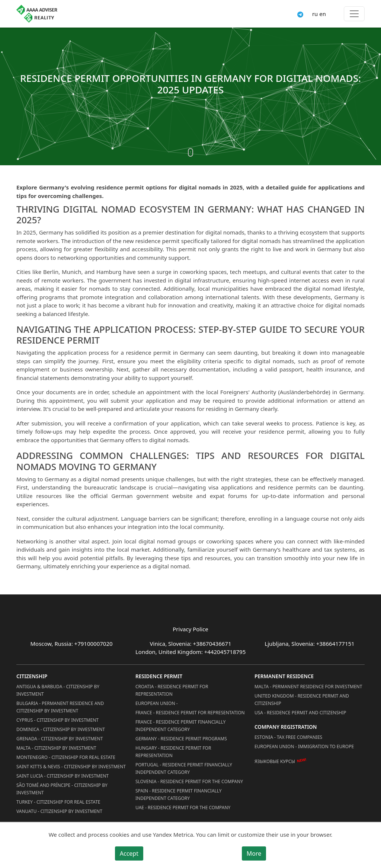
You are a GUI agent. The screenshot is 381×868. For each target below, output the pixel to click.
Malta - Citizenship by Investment (56, 748)
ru (315, 14)
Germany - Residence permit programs (181, 739)
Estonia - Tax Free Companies (288, 737)
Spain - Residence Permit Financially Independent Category (179, 794)
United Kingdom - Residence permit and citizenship (302, 700)
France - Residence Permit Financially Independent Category (180, 726)
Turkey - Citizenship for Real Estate (58, 802)
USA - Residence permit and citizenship (300, 713)
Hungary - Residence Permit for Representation (173, 752)
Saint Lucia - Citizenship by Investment (63, 776)
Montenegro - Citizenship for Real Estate (66, 757)
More (254, 853)
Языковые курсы (275, 761)
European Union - (157, 703)
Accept (129, 853)
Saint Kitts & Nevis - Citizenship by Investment (71, 767)
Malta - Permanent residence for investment (308, 687)
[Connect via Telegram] (300, 14)
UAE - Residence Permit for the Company (183, 808)
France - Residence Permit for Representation (190, 713)
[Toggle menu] (354, 14)
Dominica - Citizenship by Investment (61, 729)
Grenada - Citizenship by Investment (60, 739)
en (323, 14)
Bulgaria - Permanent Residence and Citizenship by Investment (60, 707)
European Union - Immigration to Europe (304, 746)
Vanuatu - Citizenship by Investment (59, 811)
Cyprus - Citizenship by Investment (57, 720)
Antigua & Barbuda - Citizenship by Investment (58, 690)
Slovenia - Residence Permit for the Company (189, 781)
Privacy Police (190, 629)
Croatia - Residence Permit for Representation (172, 690)
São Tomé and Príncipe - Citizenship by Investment (62, 789)
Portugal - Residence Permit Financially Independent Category (184, 768)
